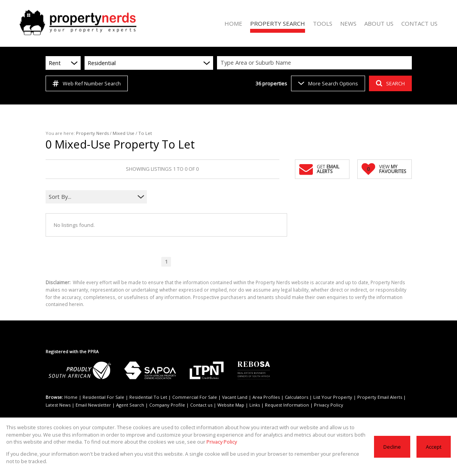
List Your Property (333, 397)
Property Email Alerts (380, 397)
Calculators (296, 397)
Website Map (231, 405)
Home (71, 397)
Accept (434, 447)
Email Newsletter (93, 405)
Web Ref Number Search (87, 83)
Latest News (58, 405)
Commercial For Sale (195, 397)
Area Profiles (266, 397)
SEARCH (390, 83)
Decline (392, 447)
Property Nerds (92, 133)
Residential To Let (148, 397)
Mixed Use (124, 133)
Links (255, 405)
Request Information (287, 405)
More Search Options (328, 83)
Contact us (201, 405)
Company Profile (167, 405)
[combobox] (316, 63)
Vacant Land (235, 397)
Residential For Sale (103, 397)
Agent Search (130, 405)
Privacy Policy (329, 405)
